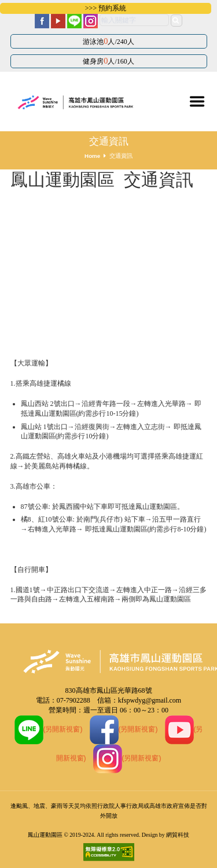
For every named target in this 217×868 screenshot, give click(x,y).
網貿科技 (178, 835)
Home (92, 156)
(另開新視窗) (49, 729)
